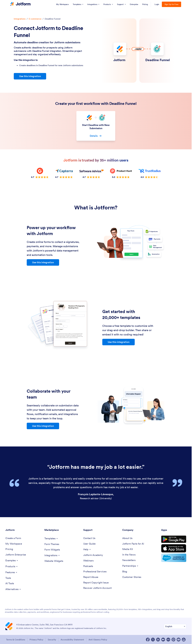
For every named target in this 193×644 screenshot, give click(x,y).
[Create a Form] (13, 538)
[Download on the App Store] (174, 548)
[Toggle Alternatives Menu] (13, 589)
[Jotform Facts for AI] (133, 544)
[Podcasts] (88, 566)
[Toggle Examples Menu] (12, 560)
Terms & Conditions (16, 640)
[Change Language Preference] (175, 626)
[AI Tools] (10, 583)
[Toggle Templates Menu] (51, 538)
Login (157, 4)
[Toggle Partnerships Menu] (130, 566)
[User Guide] (89, 544)
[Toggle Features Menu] (11, 572)
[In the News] (129, 555)
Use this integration (30, 76)
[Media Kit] (128, 549)
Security (52, 640)
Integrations (20, 19)
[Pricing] (9, 549)
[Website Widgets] (54, 561)
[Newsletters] (129, 560)
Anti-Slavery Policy (98, 640)
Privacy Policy (36, 640)
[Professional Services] (95, 572)
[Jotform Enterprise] (16, 555)
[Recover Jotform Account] (97, 588)
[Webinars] (88, 561)
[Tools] (8, 578)
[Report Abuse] (91, 577)
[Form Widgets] (52, 550)
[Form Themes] (52, 544)
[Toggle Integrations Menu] (52, 555)
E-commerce (35, 19)
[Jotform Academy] (93, 555)
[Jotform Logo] (21, 4)
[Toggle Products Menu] (12, 566)
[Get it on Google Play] (174, 539)
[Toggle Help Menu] (87, 549)
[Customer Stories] (132, 577)
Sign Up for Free (171, 4)
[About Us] (127, 538)
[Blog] (125, 572)
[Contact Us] (89, 538)
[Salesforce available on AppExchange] (174, 558)
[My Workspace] (14, 544)
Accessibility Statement (72, 640)
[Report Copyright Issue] (96, 583)
